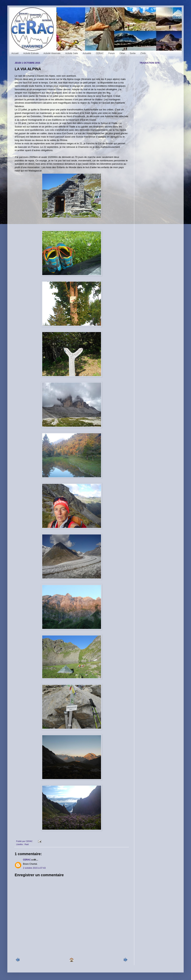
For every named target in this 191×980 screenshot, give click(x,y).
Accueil (15, 53)
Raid (27, 844)
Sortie (133, 53)
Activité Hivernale (52, 53)
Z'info (143, 53)
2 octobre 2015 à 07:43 (34, 868)
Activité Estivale (31, 53)
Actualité (87, 53)
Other (122, 53)
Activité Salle (72, 53)
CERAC (100, 53)
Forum (112, 53)
